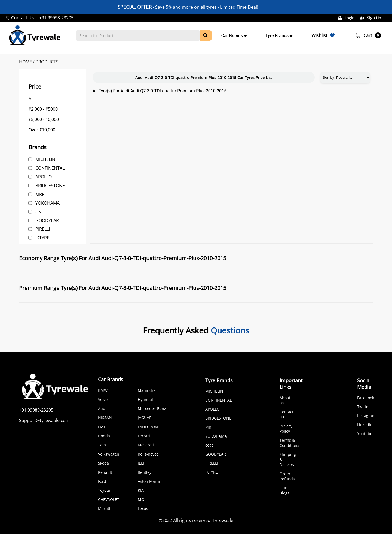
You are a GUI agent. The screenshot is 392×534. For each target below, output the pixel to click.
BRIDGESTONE (50, 186)
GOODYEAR (47, 220)
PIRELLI (43, 229)
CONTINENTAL (50, 168)
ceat (40, 212)
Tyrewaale (223, 520)
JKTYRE (42, 238)
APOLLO (44, 177)
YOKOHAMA (48, 203)
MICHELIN (45, 159)
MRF (40, 194)
